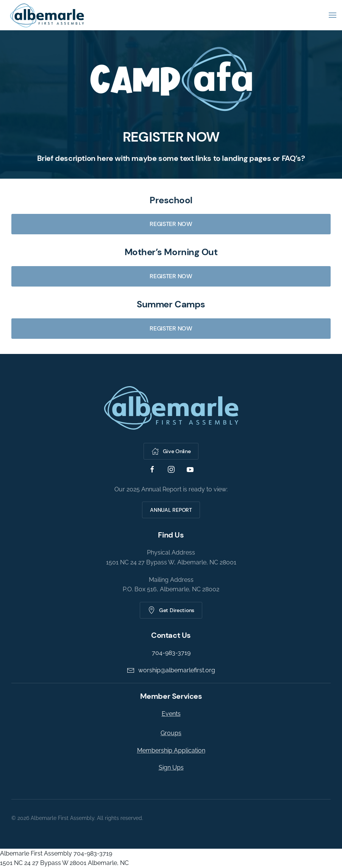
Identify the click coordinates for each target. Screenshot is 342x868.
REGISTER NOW (171, 224)
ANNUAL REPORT (170, 510)
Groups (169, 733)
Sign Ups (170, 767)
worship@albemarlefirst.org (170, 670)
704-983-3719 (170, 653)
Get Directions (170, 610)
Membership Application (170, 750)
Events (170, 714)
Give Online (170, 451)
